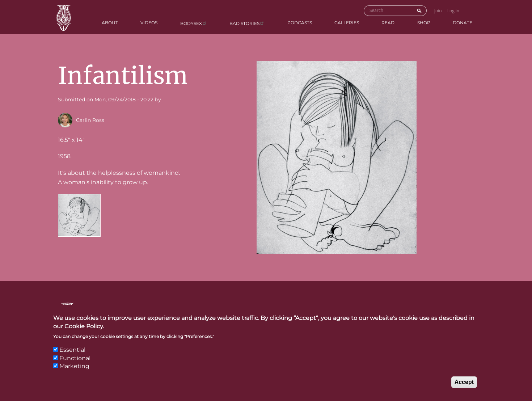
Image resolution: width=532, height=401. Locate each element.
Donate (463, 23)
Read (388, 23)
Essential (72, 350)
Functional (75, 358)
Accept (464, 382)
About (110, 23)
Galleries (347, 23)
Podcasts (300, 23)
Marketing (74, 366)
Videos (149, 23)
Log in (453, 11)
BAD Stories (247, 23)
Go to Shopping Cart (470, 10)
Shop (424, 23)
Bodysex (194, 23)
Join (438, 11)
